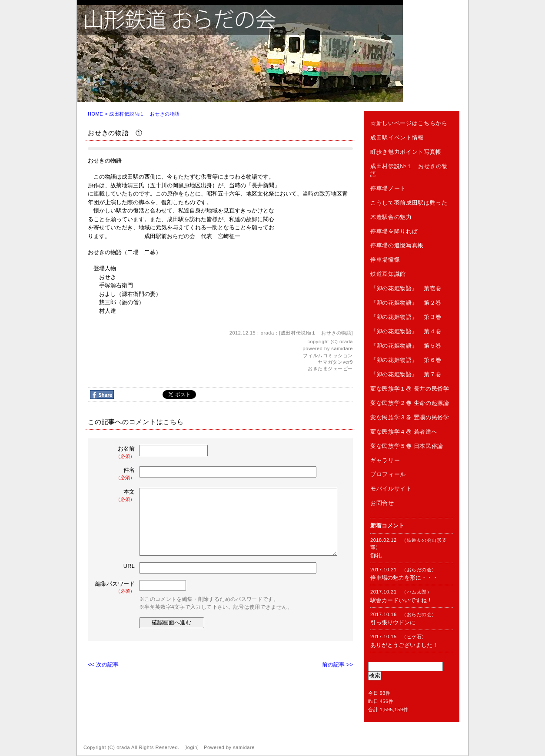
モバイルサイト (391, 489)
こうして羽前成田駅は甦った (409, 203)
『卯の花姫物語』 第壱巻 (406, 288)
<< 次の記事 (103, 665)
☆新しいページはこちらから (409, 123)
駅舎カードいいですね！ (401, 600)
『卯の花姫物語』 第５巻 (406, 346)
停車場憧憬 (385, 260)
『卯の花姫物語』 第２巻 (406, 303)
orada (346, 342)
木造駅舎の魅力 (391, 217)
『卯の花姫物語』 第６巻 (406, 360)
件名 (116, 474)
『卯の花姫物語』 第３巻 (406, 317)
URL (129, 566)
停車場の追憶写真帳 (397, 245)
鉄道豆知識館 (388, 274)
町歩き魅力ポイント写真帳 (406, 152)
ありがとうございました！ (404, 645)
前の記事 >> (337, 665)
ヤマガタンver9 (335, 362)
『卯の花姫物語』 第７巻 (406, 374)
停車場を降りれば (394, 231)
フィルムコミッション (328, 355)
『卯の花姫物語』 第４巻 (406, 331)
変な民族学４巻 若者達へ (404, 432)
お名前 (116, 453)
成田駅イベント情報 (397, 138)
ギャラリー (385, 460)
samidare (342, 348)
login (192, 747)
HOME (95, 114)
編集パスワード (115, 588)
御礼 (376, 555)
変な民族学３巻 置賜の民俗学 (410, 417)
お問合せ (382, 503)
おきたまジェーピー (330, 368)
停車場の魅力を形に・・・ (404, 578)
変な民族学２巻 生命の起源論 (410, 403)
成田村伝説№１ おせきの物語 (145, 114)
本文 (116, 496)
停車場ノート (388, 188)
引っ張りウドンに (393, 622)
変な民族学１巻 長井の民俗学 (410, 389)
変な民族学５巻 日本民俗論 (407, 446)
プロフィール (388, 474)
